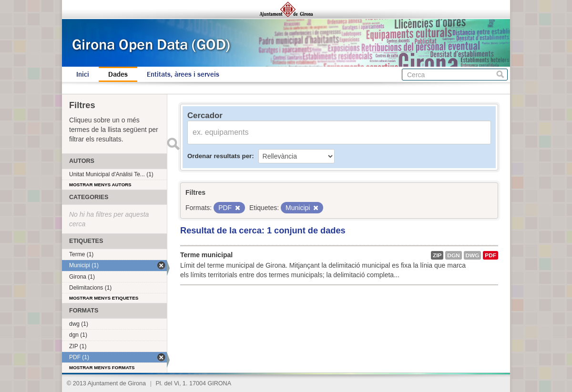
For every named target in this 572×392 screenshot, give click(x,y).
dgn (453, 255)
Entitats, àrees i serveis (183, 74)
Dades (118, 74)
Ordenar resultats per (220, 156)
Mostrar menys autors (100, 185)
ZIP (437, 255)
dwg (473, 255)
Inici (83, 74)
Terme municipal (206, 255)
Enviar (173, 144)
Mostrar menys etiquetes (104, 298)
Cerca (500, 75)
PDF (490, 255)
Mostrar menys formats (102, 367)
